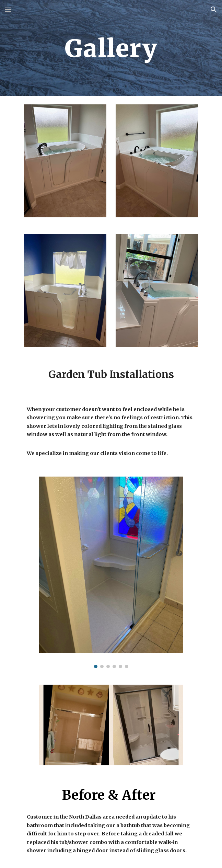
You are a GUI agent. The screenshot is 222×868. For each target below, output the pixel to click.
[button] (8, 9)
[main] (111, 48)
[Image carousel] (111, 572)
